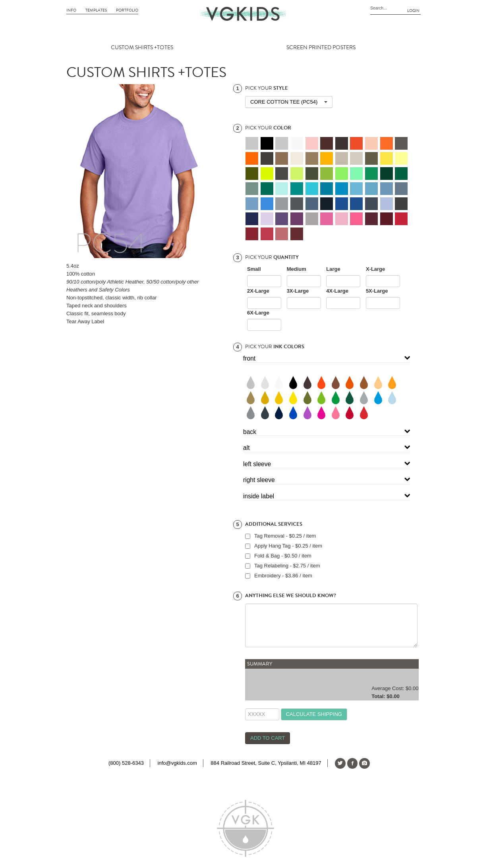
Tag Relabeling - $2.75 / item (287, 566)
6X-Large (258, 313)
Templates (96, 10)
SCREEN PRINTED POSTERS (321, 48)
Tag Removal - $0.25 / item (285, 536)
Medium (297, 269)
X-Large (375, 269)
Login (413, 11)
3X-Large (298, 291)
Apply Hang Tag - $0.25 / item (288, 546)
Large (333, 269)
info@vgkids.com (177, 763)
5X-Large (377, 291)
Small (254, 269)
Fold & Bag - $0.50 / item (283, 556)
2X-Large (258, 291)
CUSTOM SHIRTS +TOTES (142, 48)
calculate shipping (314, 714)
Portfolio (127, 10)
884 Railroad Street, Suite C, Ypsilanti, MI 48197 (266, 763)
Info (71, 10)
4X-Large (337, 291)
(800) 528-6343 (126, 763)
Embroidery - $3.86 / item (283, 576)
